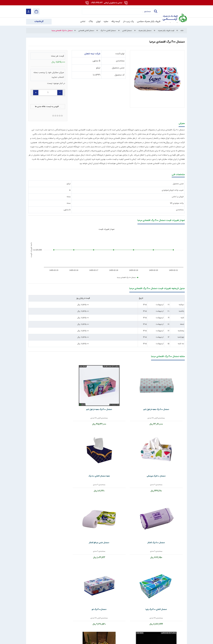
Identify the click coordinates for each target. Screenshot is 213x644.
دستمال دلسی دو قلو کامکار (169, 449)
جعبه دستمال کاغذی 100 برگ (75, 396)
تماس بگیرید (44, 463)
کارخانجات (53, 602)
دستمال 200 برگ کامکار (44, 396)
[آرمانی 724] (174, 11)
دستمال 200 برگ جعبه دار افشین (75, 449)
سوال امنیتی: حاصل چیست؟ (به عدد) (157, 574)
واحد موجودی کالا (177, 203)
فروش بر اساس (178, 197)
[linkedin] (160, 629)
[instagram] (141, 629)
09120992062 (106, 3)
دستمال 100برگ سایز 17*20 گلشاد (44, 449)
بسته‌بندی (120, 61)
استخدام (101, 602)
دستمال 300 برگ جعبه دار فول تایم (138, 396)
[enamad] (31, 629)
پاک (39, 578)
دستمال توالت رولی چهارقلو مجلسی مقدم (169, 503)
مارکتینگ (104, 640)
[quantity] (48, 93)
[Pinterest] (148, 629)
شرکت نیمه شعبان (92, 54)
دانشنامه (29, 602)
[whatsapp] (154, 629)
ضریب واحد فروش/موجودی (173, 190)
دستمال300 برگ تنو (107, 449)
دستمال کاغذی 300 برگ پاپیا (138, 449)
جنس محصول (118, 68)
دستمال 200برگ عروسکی (107, 396)
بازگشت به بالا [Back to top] (37, 640)
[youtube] (167, 629)
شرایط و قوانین (181, 640)
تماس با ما (77, 602)
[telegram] (135, 629)
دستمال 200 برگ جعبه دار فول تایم (169, 396)
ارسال (59, 578)
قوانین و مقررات (150, 602)
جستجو (155, 11)
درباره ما (124, 602)
